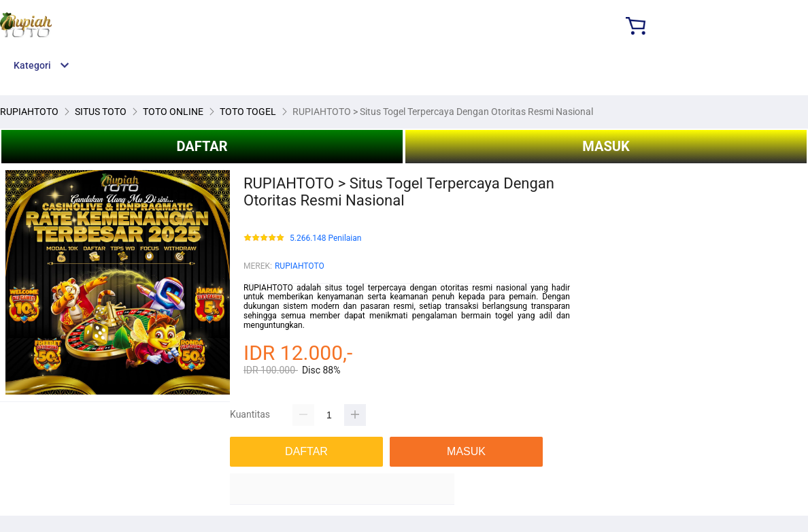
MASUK (606, 146)
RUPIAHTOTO (300, 266)
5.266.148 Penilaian (325, 238)
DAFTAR (202, 146)
